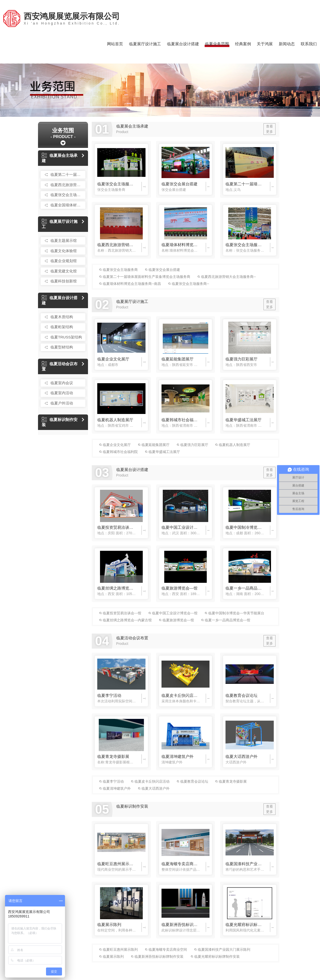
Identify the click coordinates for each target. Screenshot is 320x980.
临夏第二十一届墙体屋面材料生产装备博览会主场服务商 (245, 184)
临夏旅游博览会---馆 (179, 588)
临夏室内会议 (62, 383)
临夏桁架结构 (62, 327)
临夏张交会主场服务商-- (245, 245)
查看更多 (269, 129)
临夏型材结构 (62, 347)
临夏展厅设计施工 (145, 44)
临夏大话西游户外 (241, 757)
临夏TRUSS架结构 (66, 337)
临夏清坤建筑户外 (177, 757)
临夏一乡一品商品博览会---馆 (245, 588)
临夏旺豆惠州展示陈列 (116, 864)
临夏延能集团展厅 (177, 359)
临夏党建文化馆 (64, 271)
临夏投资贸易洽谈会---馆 (116, 527)
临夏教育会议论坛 (241, 695)
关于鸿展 (265, 44)
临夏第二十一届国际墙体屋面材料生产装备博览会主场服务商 (67, 174)
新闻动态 (287, 44)
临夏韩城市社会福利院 (181, 420)
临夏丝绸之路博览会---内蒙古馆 (116, 588)
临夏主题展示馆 (64, 240)
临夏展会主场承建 (60, 158)
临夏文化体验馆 (64, 251)
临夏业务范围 (217, 44)
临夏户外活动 (62, 403)
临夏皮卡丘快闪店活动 (181, 695)
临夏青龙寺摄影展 (113, 757)
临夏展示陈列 (109, 925)
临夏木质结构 (62, 317)
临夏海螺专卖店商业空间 (181, 864)
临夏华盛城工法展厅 (243, 420)
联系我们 (309, 44)
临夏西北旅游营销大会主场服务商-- (116, 245)
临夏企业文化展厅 (113, 359)
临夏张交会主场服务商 (67, 195)
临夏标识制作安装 (60, 422)
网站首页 (115, 44)
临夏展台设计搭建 (183, 44)
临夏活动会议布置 (60, 366)
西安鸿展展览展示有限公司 (72, 19)
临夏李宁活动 (109, 695)
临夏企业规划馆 (64, 261)
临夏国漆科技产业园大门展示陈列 (245, 864)
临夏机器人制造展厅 (115, 420)
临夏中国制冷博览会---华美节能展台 (245, 527)
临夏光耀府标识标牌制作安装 (245, 925)
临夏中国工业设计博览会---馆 (181, 527)
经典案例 (243, 44)
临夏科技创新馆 (64, 281)
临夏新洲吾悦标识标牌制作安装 (181, 925)
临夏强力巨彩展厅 (241, 359)
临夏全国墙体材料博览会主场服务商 (67, 205)
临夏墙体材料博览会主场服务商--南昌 (181, 245)
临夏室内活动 (62, 393)
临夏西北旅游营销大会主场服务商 (67, 185)
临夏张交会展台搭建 (179, 184)
